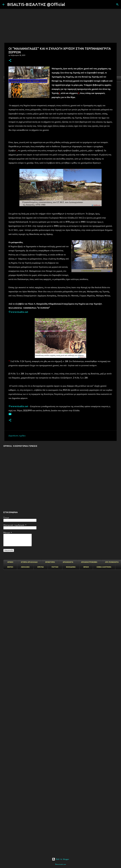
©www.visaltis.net (18, 312)
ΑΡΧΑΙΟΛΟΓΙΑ (68, 562)
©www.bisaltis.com (61, 864)
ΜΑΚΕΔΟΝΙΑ (71, 567)
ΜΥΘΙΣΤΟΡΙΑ (50, 562)
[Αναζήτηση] (69, 4)
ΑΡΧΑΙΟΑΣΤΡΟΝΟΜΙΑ (89, 562)
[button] (10, 61)
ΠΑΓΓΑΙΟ (55, 567)
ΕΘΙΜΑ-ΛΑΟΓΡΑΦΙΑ (104, 567)
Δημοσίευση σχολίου (17, 436)
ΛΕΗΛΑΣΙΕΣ (25, 567)
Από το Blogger (61, 859)
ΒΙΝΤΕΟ (10, 567)
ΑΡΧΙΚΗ (10, 562)
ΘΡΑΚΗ (86, 567)
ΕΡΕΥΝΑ (41, 567)
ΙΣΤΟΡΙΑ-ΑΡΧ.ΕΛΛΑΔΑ (29, 562)
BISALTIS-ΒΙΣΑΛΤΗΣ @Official (36, 4)
